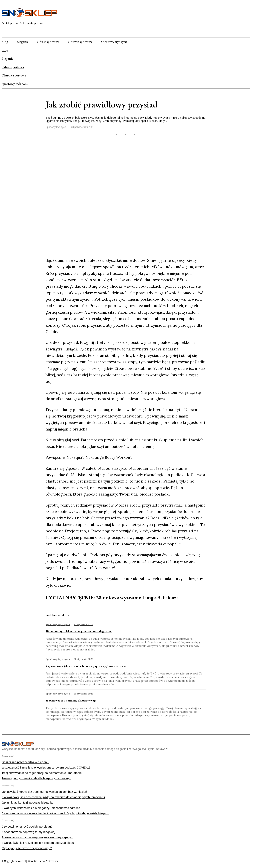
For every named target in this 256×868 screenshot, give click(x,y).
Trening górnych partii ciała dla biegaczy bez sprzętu (36, 778)
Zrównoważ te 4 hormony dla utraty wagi (71, 700)
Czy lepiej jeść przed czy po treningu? (27, 848)
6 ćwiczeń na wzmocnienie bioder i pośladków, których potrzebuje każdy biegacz (55, 813)
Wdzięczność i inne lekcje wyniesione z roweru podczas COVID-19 (46, 767)
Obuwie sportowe (80, 42)
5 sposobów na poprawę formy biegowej (28, 832)
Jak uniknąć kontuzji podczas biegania (27, 802)
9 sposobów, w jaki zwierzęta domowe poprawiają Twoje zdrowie (86, 666)
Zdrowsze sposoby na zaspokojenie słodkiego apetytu (37, 837)
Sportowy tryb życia (114, 42)
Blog (5, 42)
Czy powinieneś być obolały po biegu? (27, 826)
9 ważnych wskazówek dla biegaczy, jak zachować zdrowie (41, 808)
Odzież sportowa (48, 42)
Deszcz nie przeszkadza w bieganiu (25, 762)
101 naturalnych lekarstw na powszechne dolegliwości (79, 631)
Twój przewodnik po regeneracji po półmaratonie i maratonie (42, 773)
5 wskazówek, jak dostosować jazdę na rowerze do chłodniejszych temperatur (53, 797)
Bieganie (23, 42)
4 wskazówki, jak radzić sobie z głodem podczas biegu (38, 843)
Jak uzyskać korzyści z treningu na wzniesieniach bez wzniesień (44, 792)
